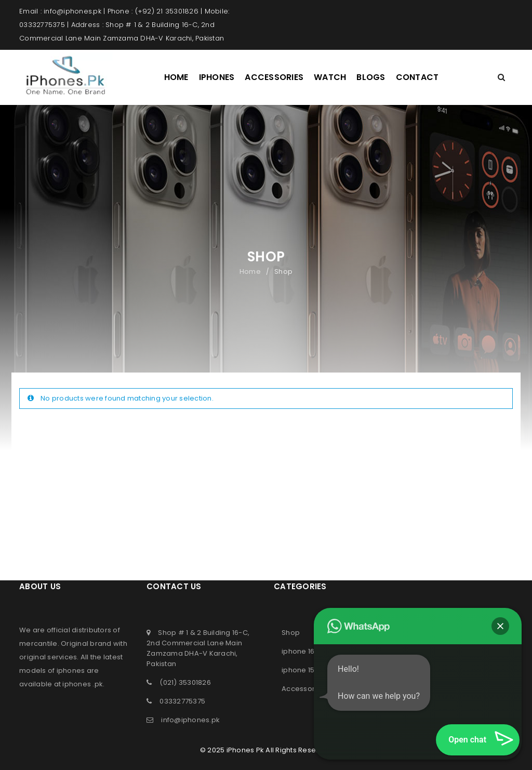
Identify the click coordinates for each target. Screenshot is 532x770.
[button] (500, 626)
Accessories (303, 689)
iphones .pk (83, 684)
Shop (291, 633)
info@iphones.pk (190, 720)
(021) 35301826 (185, 682)
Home (250, 271)
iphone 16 (298, 651)
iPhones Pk (245, 750)
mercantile (38, 643)
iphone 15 (298, 670)
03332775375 (182, 701)
